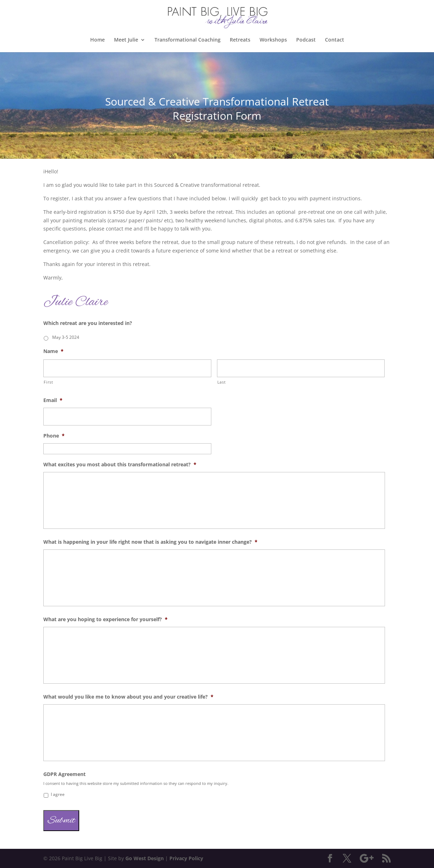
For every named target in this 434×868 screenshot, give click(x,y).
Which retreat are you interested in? (88, 323)
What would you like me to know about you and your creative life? (128, 697)
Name (53, 351)
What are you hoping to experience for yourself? (105, 619)
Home (97, 40)
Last (222, 382)
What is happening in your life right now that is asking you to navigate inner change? (150, 542)
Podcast (306, 40)
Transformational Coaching (188, 40)
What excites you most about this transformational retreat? (120, 465)
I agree (58, 794)
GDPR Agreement (64, 774)
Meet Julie (126, 40)
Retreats (240, 40)
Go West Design (145, 858)
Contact (335, 40)
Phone (54, 436)
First (48, 382)
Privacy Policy (186, 858)
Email (53, 400)
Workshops (273, 40)
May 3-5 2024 (66, 337)
